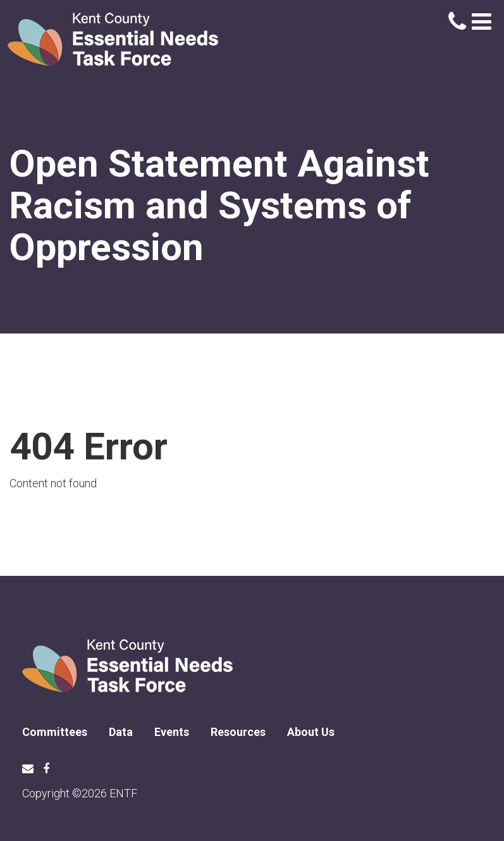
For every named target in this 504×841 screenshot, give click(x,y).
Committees (55, 732)
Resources (238, 732)
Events (172, 732)
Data (121, 732)
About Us (311, 732)
